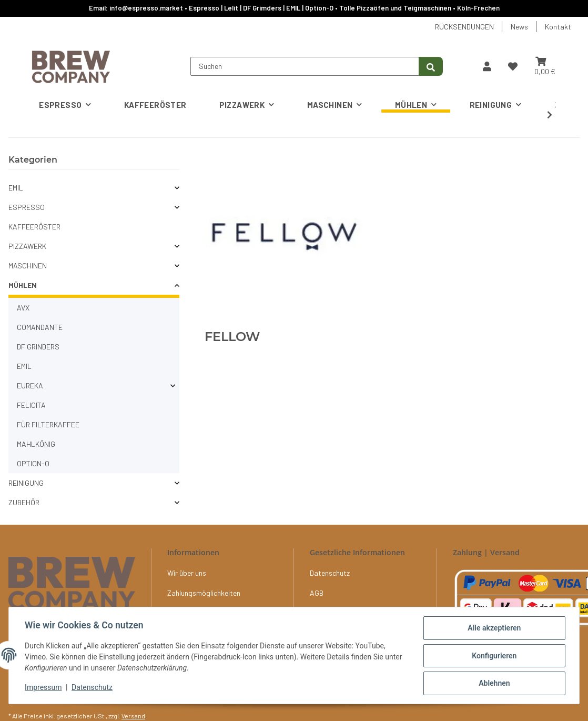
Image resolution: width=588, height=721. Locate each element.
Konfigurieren (493, 656)
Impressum (44, 688)
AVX (23, 308)
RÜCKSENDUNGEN (464, 27)
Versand (133, 716)
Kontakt (558, 27)
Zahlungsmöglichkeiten (204, 593)
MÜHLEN (23, 285)
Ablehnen (493, 684)
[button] (487, 66)
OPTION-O (33, 463)
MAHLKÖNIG (36, 444)
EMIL (16, 188)
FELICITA (31, 405)
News (519, 27)
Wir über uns (187, 573)
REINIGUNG (26, 483)
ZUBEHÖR (24, 502)
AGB (317, 593)
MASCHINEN (28, 266)
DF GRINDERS (38, 347)
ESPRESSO (27, 207)
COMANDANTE (40, 327)
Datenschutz (93, 688)
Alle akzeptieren (493, 629)
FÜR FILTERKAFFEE (48, 424)
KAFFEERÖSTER (34, 227)
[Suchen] (305, 66)
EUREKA (30, 385)
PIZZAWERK (27, 246)
